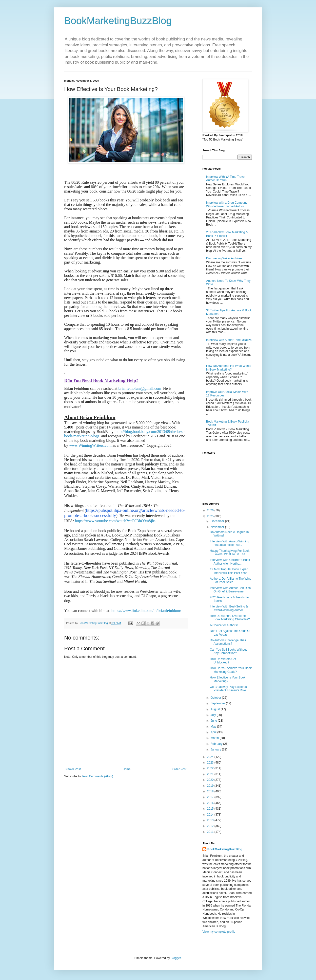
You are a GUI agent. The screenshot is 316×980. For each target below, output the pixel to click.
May (214, 727)
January (216, 749)
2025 (211, 516)
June (214, 721)
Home (127, 769)
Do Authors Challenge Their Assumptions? (228, 642)
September (218, 703)
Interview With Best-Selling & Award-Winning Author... (229, 608)
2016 (211, 803)
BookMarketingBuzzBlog (118, 21)
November (218, 527)
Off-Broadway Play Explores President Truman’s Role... (229, 689)
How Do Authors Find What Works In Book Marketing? (229, 368)
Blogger (176, 958)
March (215, 738)
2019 (211, 786)
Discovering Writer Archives (224, 258)
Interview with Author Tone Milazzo (229, 340)
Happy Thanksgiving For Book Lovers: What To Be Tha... (230, 552)
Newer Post (73, 769)
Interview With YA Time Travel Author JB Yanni (226, 178)
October (216, 698)
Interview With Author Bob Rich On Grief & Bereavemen (230, 590)
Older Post (179, 769)
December (218, 521)
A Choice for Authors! (224, 625)
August (216, 709)
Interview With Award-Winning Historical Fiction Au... (229, 543)
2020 (211, 780)
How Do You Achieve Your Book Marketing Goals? (231, 670)
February (217, 744)
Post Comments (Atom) (98, 776)
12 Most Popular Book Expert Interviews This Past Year (229, 571)
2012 (211, 826)
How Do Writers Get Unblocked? (223, 661)
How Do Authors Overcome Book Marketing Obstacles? (230, 618)
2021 (211, 774)
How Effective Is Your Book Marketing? (228, 679)
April (214, 732)
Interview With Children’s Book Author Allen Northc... (230, 562)
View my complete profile (219, 932)
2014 (211, 815)
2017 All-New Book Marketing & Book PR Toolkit (227, 234)
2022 (211, 768)
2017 (211, 797)
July (214, 715)
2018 (211, 791)
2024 (211, 757)
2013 (211, 820)
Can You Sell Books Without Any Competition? (228, 651)
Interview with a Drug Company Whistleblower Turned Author (227, 204)
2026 (211, 510)
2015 (211, 809)
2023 (211, 763)
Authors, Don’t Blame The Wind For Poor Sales (231, 580)
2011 (211, 832)
